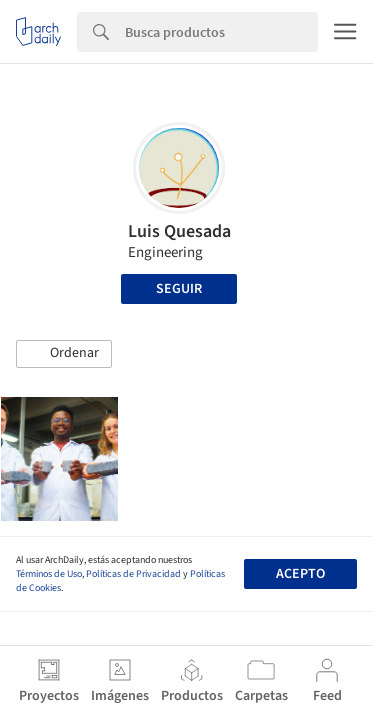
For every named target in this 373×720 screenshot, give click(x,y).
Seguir (179, 289)
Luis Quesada (179, 231)
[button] (64, 354)
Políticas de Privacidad (133, 574)
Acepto (300, 574)
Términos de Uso (49, 574)
